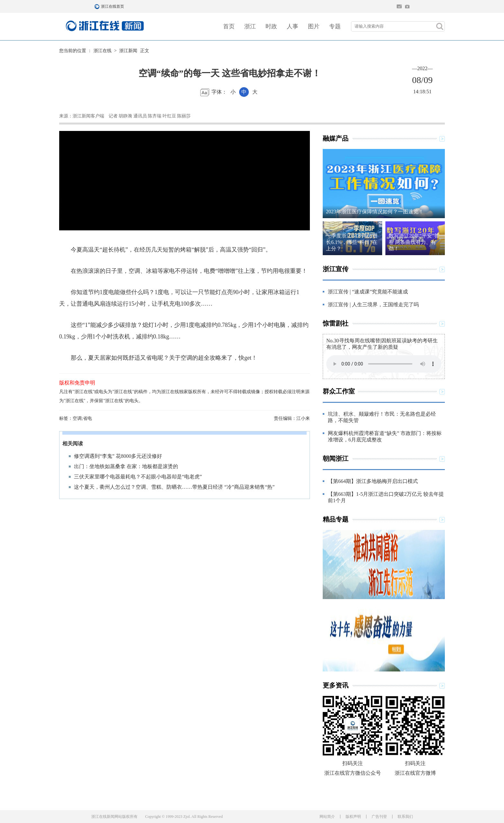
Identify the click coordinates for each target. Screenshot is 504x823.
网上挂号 (407, 6)
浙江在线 (103, 51)
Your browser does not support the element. (384, 364)
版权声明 (353, 817)
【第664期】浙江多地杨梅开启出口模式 (373, 481)
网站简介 (327, 817)
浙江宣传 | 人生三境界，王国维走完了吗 (373, 305)
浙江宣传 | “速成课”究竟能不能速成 (368, 292)
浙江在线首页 (98, 6)
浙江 (250, 26)
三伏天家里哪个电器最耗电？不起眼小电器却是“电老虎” (138, 477)
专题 (335, 26)
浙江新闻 (128, 51)
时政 (271, 26)
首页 (229, 26)
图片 (314, 26)
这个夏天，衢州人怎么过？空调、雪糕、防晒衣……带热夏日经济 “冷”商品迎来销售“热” (174, 487)
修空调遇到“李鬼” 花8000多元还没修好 (118, 456)
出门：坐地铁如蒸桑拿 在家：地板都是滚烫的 (126, 466)
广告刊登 (379, 817)
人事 (292, 26)
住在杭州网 (399, 6)
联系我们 (405, 817)
